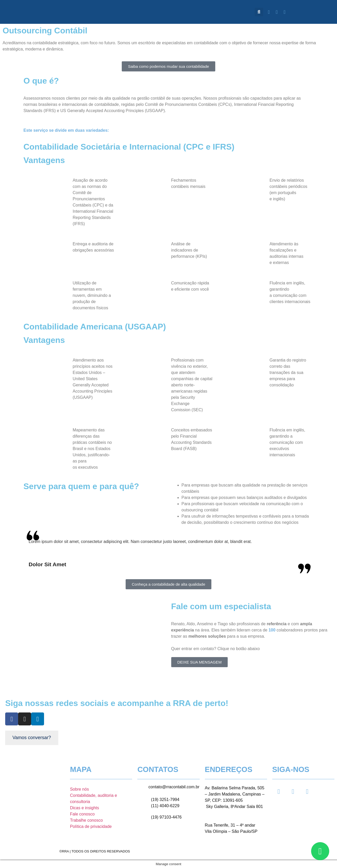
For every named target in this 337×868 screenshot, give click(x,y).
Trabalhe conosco (86, 820)
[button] (259, 12)
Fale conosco (82, 814)
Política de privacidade (91, 826)
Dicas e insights (84, 808)
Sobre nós (79, 789)
